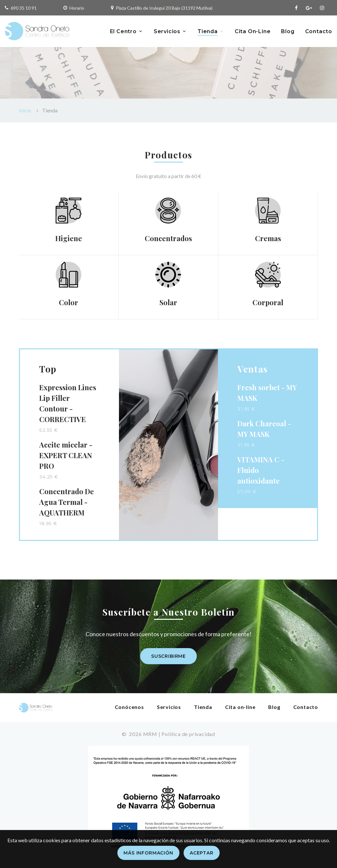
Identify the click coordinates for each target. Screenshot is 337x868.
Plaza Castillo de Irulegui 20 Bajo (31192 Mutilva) (164, 8)
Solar (168, 302)
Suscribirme (168, 656)
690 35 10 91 (24, 8)
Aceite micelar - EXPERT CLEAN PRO (66, 455)
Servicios (167, 31)
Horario (77, 8)
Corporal (268, 302)
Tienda (208, 31)
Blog (288, 31)
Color (68, 302)
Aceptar (202, 853)
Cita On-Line (253, 31)
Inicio (25, 110)
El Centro (123, 31)
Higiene (69, 238)
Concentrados (168, 238)
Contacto (319, 31)
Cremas (268, 238)
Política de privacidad (188, 734)
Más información (148, 853)
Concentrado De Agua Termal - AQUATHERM (67, 502)
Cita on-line (240, 707)
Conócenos (129, 707)
